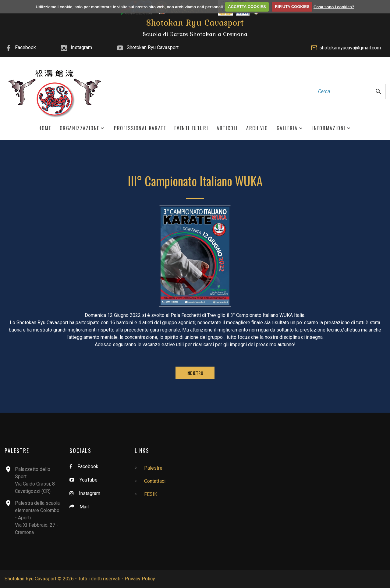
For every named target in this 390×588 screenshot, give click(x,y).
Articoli (227, 128)
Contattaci (155, 481)
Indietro (195, 373)
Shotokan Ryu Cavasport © (33, 579)
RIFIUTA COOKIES (292, 7)
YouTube (89, 480)
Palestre (153, 468)
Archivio (257, 128)
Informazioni (329, 128)
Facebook (25, 47)
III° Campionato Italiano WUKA (195, 181)
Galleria (287, 128)
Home (45, 128)
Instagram (81, 47)
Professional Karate (140, 128)
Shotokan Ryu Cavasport (153, 47)
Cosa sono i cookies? (334, 7)
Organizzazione (80, 128)
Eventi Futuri (191, 128)
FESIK (151, 494)
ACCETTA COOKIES (247, 7)
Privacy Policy (140, 579)
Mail (84, 507)
